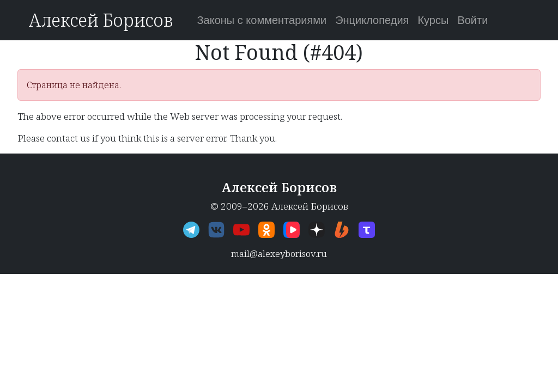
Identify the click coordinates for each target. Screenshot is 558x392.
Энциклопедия (372, 20)
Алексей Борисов (101, 20)
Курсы (433, 20)
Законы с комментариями (262, 20)
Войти (472, 20)
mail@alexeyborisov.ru (279, 253)
